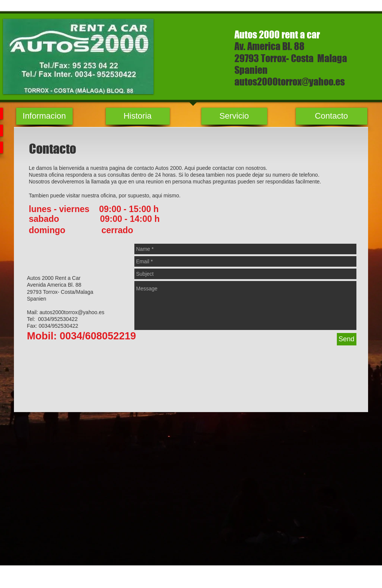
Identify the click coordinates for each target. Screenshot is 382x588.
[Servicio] (234, 116)
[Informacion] (44, 116)
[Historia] (138, 116)
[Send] (347, 339)
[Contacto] (332, 116)
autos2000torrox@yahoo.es (290, 82)
